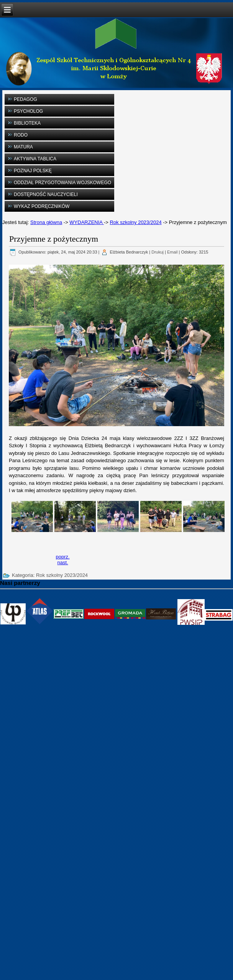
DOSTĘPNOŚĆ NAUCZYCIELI (46, 194)
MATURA (23, 147)
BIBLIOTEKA (27, 123)
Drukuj (158, 252)
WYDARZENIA (87, 222)
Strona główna (46, 222)
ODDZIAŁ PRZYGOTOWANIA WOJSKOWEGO (62, 183)
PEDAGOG (25, 99)
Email (172, 252)
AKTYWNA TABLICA (35, 159)
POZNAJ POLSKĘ (33, 171)
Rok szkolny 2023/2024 (135, 222)
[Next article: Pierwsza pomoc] (62, 562)
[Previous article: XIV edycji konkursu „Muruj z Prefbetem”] (62, 557)
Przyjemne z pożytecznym (54, 239)
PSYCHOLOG (28, 111)
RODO (21, 135)
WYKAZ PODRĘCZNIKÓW (42, 206)
